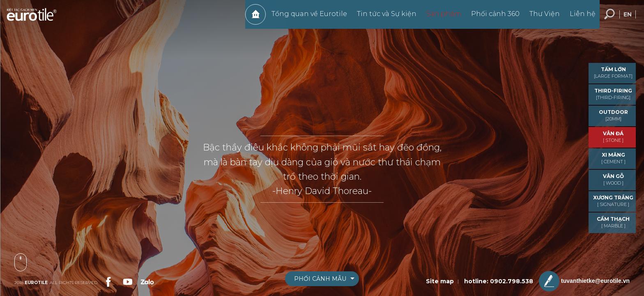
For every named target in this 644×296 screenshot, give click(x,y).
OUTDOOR (613, 115)
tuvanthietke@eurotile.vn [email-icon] (584, 281)
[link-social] (108, 281)
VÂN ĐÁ (613, 137)
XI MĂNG (613, 158)
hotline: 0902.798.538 (499, 281)
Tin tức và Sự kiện (383, 18)
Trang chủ (251, 18)
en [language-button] (628, 18)
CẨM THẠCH (613, 222)
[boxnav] (322, 279)
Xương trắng (613, 201)
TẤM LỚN (613, 73)
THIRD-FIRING (613, 94)
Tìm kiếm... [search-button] (609, 18)
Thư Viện (540, 18)
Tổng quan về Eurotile (305, 18)
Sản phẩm (440, 18)
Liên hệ (578, 18)
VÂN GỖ (613, 179)
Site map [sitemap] (440, 281)
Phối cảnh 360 (491, 18)
